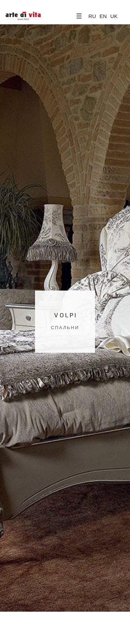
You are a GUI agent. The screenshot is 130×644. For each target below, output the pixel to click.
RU (92, 16)
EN (103, 16)
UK (114, 16)
